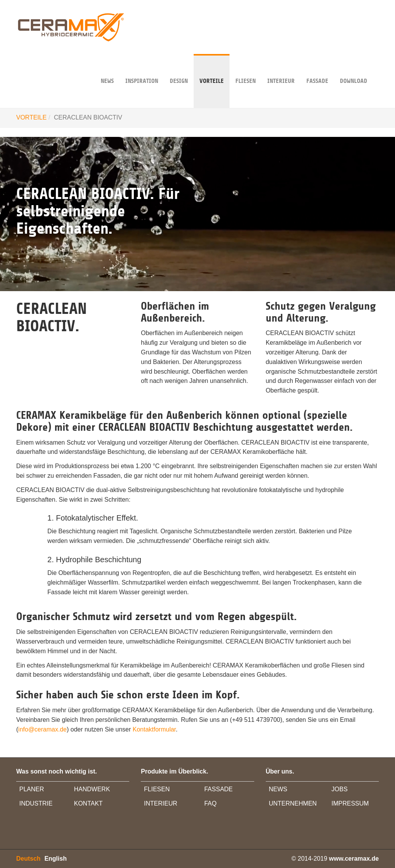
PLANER (32, 789)
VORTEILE (212, 69)
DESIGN (179, 69)
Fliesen (246, 69)
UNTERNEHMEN (293, 803)
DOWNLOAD (354, 69)
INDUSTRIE (36, 803)
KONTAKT (88, 803)
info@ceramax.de (42, 729)
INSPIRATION (142, 69)
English (56, 859)
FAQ (210, 803)
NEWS (107, 69)
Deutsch (28, 859)
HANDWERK (92, 789)
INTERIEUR (281, 69)
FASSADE (317, 69)
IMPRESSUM (350, 803)
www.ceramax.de (354, 859)
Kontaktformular (154, 729)
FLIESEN (157, 789)
